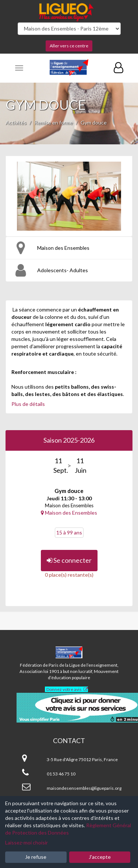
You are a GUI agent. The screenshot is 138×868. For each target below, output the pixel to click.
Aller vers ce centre (69, 46)
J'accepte (100, 857)
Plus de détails (28, 404)
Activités (16, 123)
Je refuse (36, 857)
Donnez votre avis (64, 689)
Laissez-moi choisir (26, 842)
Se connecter (69, 560)
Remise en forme (54, 123)
